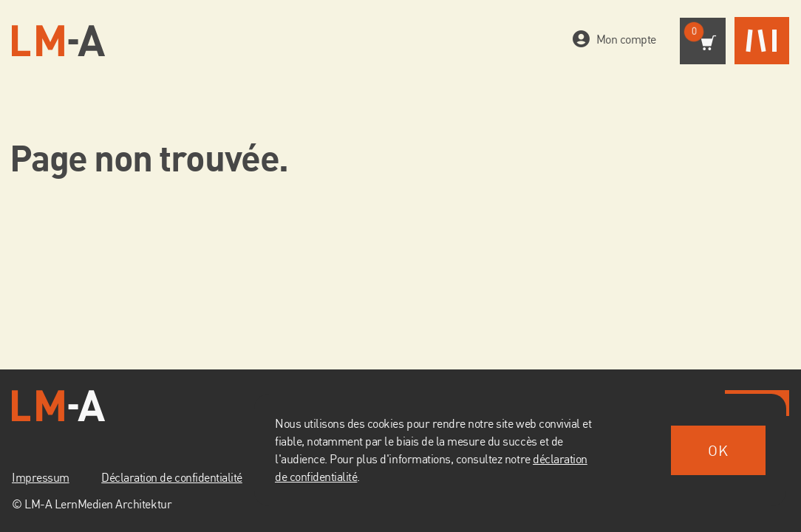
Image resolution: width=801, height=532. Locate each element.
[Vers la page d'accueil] (58, 41)
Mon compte (623, 40)
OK (718, 450)
